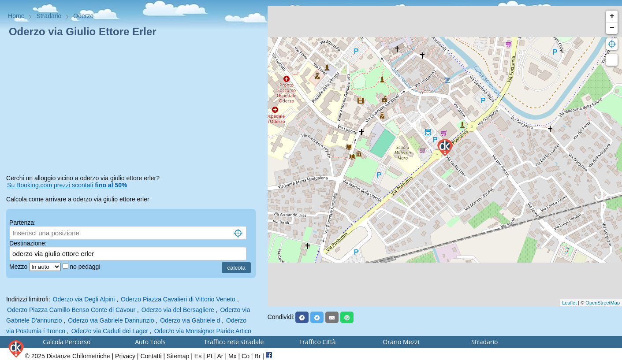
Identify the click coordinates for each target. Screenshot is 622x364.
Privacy (125, 356)
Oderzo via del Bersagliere (178, 310)
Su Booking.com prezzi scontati (67, 185)
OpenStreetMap (603, 303)
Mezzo (19, 267)
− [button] (612, 28)
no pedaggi (86, 267)
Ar (220, 356)
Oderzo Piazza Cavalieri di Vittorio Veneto (178, 299)
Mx (233, 356)
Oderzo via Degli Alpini (84, 299)
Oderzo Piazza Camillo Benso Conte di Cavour (71, 310)
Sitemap (178, 356)
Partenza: (22, 223)
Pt (210, 356)
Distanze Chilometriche (78, 356)
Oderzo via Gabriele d (190, 320)
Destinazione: (28, 243)
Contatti (151, 356)
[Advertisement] (134, 108)
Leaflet (569, 303)
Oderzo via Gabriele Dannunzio (111, 320)
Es (198, 356)
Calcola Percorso (67, 342)
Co (246, 356)
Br (257, 356)
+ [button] (612, 16)
